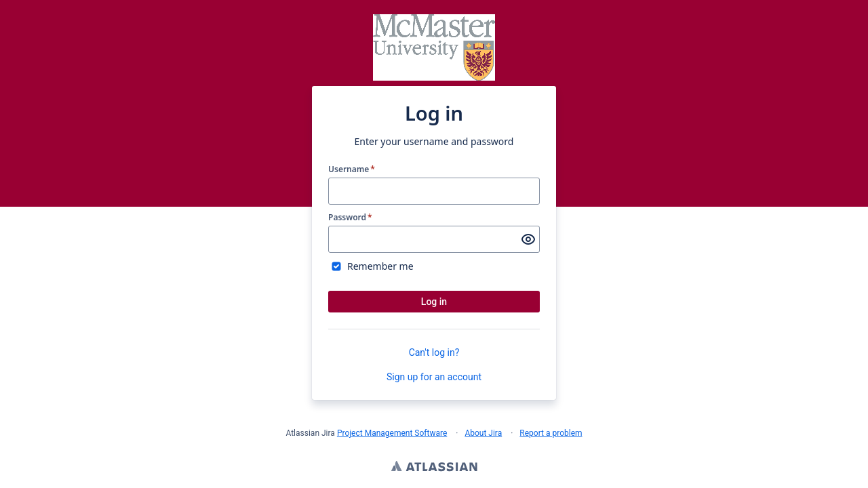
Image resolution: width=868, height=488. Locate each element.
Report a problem (551, 433)
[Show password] (528, 239)
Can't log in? (434, 352)
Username (352, 169)
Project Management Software (392, 433)
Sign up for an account (434, 377)
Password (350, 218)
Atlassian (434, 468)
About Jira (483, 433)
